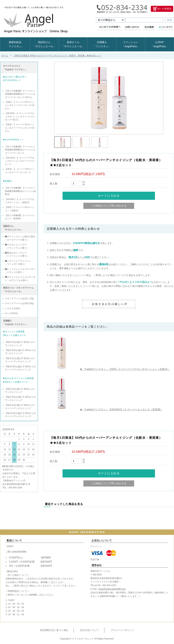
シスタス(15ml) (12, 308)
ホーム (5, 56)
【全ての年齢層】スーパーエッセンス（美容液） (20, 217)
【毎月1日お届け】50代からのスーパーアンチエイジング (20, 360)
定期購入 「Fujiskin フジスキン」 (15, 323)
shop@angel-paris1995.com (112, 589)
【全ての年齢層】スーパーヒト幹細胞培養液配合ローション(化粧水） (20, 191)
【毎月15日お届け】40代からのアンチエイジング (20, 352)
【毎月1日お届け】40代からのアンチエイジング (20, 344)
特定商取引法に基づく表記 (54, 630)
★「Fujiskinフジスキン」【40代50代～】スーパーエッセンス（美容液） (121, 409)
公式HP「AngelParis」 (159, 44)
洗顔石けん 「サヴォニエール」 (13, 228)
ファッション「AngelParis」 (131, 44)
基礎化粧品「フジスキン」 (15, 44)
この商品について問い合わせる (109, 206)
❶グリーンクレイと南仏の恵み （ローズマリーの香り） (20, 238)
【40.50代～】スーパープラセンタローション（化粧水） (20, 201)
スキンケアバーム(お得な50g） (20, 303)
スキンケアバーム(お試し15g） (20, 298)
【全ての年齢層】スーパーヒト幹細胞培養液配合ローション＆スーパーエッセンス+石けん (20, 94)
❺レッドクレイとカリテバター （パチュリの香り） (20, 271)
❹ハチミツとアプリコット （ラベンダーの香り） (18, 263)
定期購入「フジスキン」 (102, 44)
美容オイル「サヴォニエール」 (73, 44)
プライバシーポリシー (122, 630)
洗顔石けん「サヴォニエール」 (44, 44)
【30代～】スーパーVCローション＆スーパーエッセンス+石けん (20, 105)
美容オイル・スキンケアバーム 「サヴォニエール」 (18, 290)
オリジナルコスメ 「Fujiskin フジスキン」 (15, 68)
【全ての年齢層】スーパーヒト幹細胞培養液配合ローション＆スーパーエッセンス (20, 150)
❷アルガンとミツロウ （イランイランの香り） (17, 246)
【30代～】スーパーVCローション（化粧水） (20, 209)
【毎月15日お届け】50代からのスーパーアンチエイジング (20, 368)
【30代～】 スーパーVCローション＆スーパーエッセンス (20, 171)
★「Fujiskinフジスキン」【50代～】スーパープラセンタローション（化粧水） (125, 369)
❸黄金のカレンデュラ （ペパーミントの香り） (17, 254)
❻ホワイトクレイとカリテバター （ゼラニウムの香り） (20, 279)
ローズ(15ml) (11, 313)
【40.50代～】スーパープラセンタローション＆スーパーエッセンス (20, 161)
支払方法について (89, 630)
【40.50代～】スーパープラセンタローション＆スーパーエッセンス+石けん (20, 116)
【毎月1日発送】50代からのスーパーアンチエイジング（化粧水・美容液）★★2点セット (57, 56)
